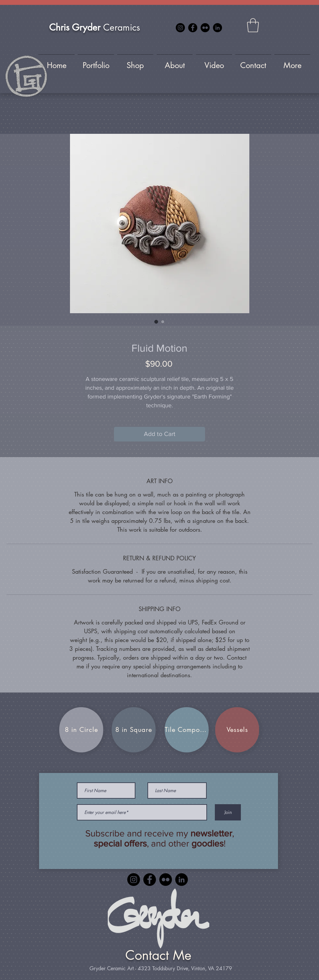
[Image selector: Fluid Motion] (156, 322)
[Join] (228, 812)
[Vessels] (237, 730)
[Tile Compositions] (187, 730)
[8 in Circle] (81, 730)
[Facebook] (193, 28)
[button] (253, 25)
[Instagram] (180, 28)
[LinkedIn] (217, 28)
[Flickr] (205, 28)
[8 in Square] (134, 730)
